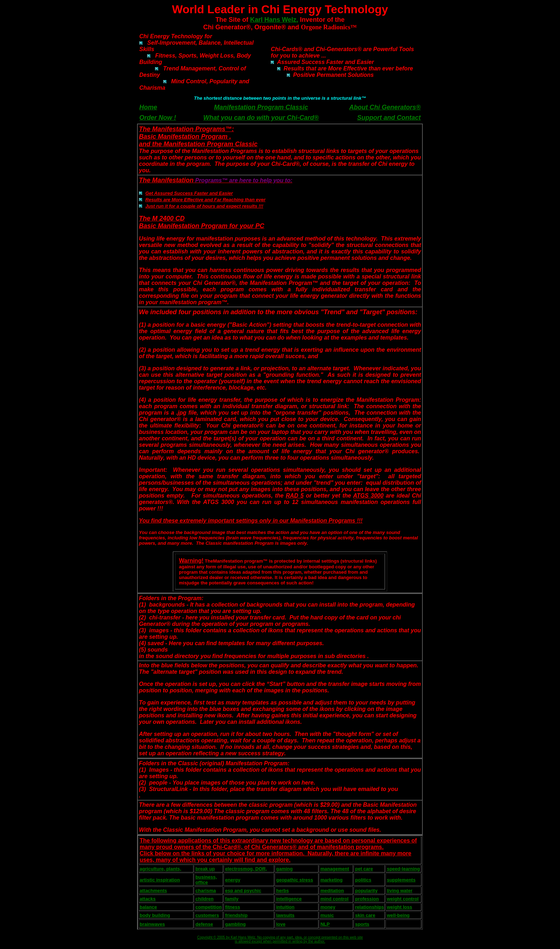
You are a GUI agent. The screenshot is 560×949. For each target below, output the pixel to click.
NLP (325, 924)
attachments (153, 891)
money (328, 907)
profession (367, 899)
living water (400, 891)
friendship (236, 915)
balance (148, 907)
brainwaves (152, 924)
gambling (235, 924)
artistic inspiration (160, 880)
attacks (148, 899)
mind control (334, 899)
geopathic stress (294, 880)
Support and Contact (389, 118)
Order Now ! (158, 118)
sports (362, 924)
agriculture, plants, (160, 869)
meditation (332, 891)
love (281, 924)
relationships (369, 907)
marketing (331, 880)
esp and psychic (243, 891)
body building (155, 915)
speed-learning (403, 869)
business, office (206, 880)
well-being (398, 915)
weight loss (399, 907)
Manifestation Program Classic (261, 107)
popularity (366, 891)
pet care (364, 869)
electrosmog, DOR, (246, 869)
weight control (403, 899)
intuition (285, 907)
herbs (282, 891)
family (232, 899)
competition (209, 907)
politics (363, 880)
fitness (232, 907)
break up (205, 869)
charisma (206, 891)
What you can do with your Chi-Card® (261, 118)
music (327, 915)
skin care (365, 915)
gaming (284, 869)
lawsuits (285, 915)
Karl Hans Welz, (274, 20)
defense (204, 924)
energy (233, 880)
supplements (401, 880)
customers (207, 915)
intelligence (289, 899)
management (335, 869)
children (204, 899)
